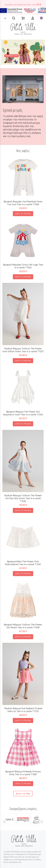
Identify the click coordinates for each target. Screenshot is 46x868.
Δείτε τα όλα (23, 794)
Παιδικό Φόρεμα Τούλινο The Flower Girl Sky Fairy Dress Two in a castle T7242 (23, 498)
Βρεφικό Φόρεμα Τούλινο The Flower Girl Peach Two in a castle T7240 (23, 626)
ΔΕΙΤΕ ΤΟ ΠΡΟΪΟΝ (23, 214)
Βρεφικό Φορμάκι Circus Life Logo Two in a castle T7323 (23, 266)
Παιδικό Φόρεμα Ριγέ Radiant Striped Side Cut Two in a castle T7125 (23, 710)
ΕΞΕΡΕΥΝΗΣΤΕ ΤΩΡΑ (12, 56)
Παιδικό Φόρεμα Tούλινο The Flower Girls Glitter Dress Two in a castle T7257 (23, 350)
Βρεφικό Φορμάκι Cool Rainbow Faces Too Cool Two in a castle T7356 (23, 203)
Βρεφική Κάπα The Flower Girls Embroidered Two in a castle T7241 (23, 563)
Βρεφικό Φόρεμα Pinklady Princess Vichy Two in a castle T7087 (23, 773)
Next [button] (41, 822)
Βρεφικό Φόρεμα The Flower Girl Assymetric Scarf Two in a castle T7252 (23, 413)
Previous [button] (5, 822)
